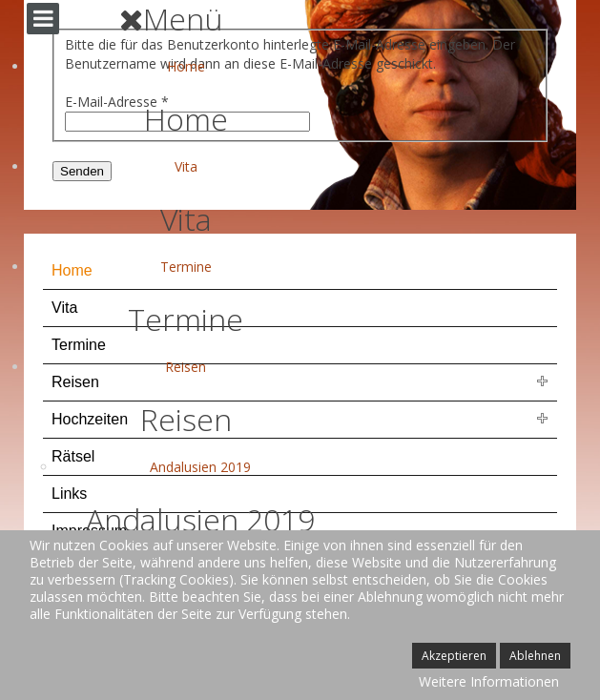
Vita (186, 166)
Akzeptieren (454, 656)
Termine (186, 267)
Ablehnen (535, 656)
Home (186, 66)
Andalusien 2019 (200, 467)
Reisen (186, 367)
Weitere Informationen (489, 681)
